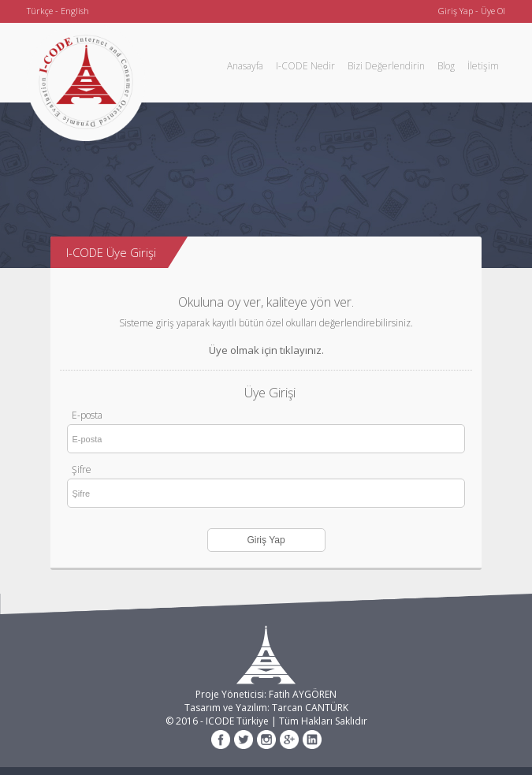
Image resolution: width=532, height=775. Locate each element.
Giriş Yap (456, 11)
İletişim (483, 66)
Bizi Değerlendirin (386, 66)
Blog (446, 66)
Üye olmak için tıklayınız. (266, 350)
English (75, 11)
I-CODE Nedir (305, 66)
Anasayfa (245, 66)
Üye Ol (493, 11)
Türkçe (40, 11)
